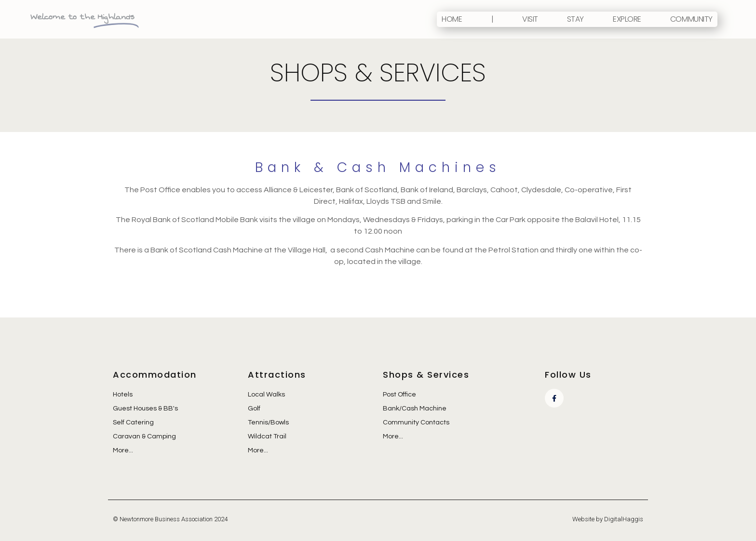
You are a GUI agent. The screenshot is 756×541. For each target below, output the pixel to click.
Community (691, 19)
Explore (627, 19)
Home (452, 19)
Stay (575, 19)
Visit (530, 19)
